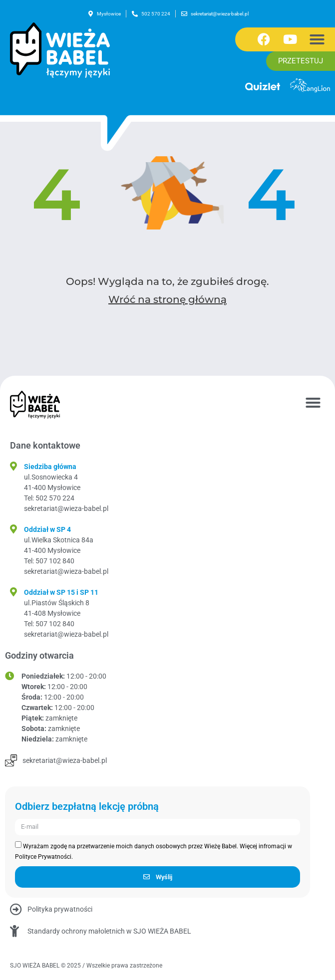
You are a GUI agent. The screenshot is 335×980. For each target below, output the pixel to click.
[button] (317, 39)
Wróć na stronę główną (167, 299)
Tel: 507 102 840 (49, 561)
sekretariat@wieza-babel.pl (66, 508)
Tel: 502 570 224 (49, 498)
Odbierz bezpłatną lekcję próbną (87, 807)
